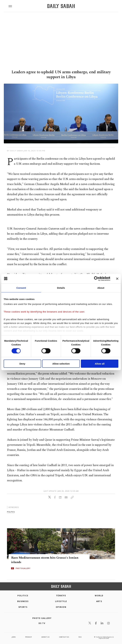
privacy (29, 637)
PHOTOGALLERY (23, 568)
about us (45, 637)
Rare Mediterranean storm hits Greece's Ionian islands (45, 560)
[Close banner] (117, 279)
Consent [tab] (21, 288)
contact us (64, 637)
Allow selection (61, 364)
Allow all (100, 364)
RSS (80, 637)
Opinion (61, 607)
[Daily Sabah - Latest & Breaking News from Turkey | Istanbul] (61, 6)
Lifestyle (61, 601)
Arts (99, 601)
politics (11, 512)
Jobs (14, 637)
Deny (22, 364)
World (99, 596)
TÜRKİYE (61, 596)
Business (23, 601)
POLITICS (23, 596)
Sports (23, 607)
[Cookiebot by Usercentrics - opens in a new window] (96, 279)
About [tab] (101, 288)
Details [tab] (61, 288)
